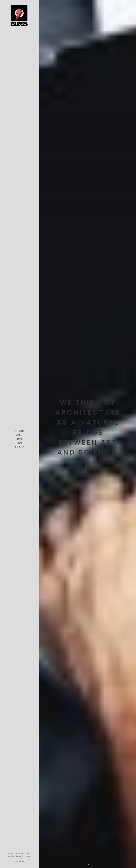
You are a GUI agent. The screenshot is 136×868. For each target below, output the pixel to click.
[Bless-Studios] (19, 15)
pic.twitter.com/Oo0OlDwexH (75, 702)
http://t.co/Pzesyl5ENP (69, 696)
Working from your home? (88, 637)
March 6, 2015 (90, 711)
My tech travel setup (88, 618)
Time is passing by (88, 599)
